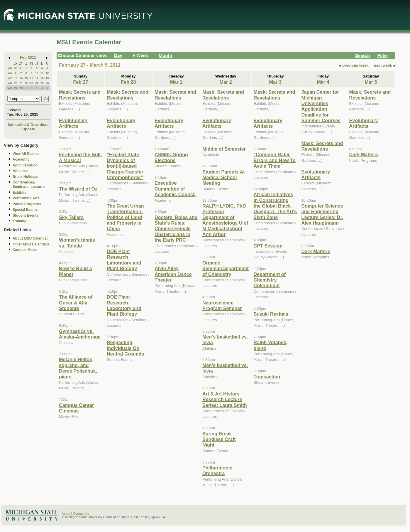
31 (21, 68)
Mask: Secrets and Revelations (80, 95)
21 (21, 83)
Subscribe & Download (28, 125)
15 (26, 78)
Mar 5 (371, 82)
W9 (10, 88)
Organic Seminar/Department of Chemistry (226, 268)
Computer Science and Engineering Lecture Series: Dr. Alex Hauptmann (322, 214)
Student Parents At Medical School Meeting (224, 177)
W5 (10, 68)
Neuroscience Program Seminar (222, 305)
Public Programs (27, 204)
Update (29, 129)
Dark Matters (316, 251)
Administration (25, 165)
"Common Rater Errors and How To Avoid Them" (275, 160)
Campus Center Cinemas (76, 408)
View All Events (26, 154)
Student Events (26, 216)
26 (47, 83)
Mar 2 (226, 82)
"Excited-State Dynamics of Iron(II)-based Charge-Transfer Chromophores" (125, 166)
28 (21, 88)
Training (20, 221)
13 (16, 78)
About (66, 514)
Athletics (20, 171)
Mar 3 (275, 82)
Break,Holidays (26, 177)
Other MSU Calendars (31, 244)
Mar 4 (323, 82)
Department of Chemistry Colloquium (270, 280)
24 (37, 83)
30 (16, 68)
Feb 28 (128, 82)
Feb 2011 (28, 57)
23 (32, 83)
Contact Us (81, 514)
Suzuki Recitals (271, 314)
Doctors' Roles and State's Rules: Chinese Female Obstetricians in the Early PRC (176, 229)
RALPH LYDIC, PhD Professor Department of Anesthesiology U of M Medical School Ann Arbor (225, 220)
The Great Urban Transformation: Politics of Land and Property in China (125, 217)
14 (21, 78)
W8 (10, 83)
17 (37, 78)
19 (47, 78)
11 (42, 73)
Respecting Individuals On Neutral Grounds (125, 348)
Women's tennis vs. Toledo (77, 243)
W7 (10, 78)
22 (26, 83)
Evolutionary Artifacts (73, 123)
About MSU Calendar (30, 238)
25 (42, 83)
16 (32, 78)
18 (42, 78)
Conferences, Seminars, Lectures (29, 185)
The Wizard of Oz (78, 189)
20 (16, 83)
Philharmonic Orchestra (217, 470)
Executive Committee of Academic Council (175, 189)
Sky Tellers (71, 217)
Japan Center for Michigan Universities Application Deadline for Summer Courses (321, 106)
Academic (21, 159)
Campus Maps (25, 250)
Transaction (267, 377)
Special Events (25, 210)
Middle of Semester (224, 149)
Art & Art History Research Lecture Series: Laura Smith (225, 399)
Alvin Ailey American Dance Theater (173, 274)
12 (47, 73)
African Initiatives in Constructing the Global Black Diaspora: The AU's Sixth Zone (275, 206)
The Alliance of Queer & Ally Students (76, 303)
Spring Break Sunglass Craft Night (219, 439)
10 (37, 73)
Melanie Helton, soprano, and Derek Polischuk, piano (78, 368)
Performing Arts (26, 198)
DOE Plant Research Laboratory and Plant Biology (124, 260)
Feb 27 (81, 82)
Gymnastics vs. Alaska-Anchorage (80, 334)
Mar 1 (176, 82)
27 (16, 88)
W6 (10, 73)
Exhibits (20, 193)
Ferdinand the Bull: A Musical (81, 157)
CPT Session (268, 246)
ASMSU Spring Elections (171, 157)
